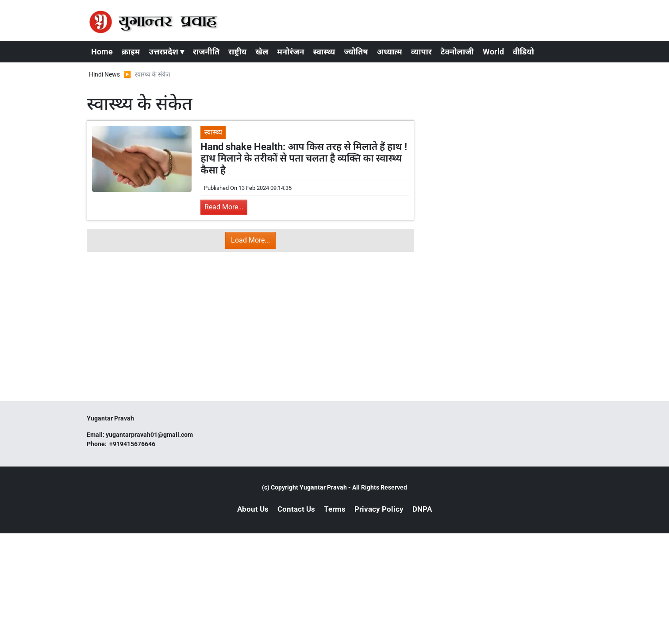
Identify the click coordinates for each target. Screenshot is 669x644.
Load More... (250, 240)
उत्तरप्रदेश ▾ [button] (166, 52)
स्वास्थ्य (324, 52)
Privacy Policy (379, 509)
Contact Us (296, 509)
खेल (262, 52)
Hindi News (104, 74)
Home (102, 52)
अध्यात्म (390, 52)
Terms (335, 509)
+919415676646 (133, 444)
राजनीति (206, 52)
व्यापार (421, 52)
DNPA (422, 509)
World (493, 52)
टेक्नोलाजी (457, 52)
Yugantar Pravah (323, 487)
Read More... (224, 207)
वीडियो (523, 52)
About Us (253, 509)
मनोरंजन (290, 52)
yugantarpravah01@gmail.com (149, 435)
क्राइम (131, 52)
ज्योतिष (356, 52)
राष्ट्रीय (237, 52)
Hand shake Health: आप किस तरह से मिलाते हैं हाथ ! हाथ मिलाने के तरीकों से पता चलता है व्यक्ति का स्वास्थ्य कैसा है (304, 158)
